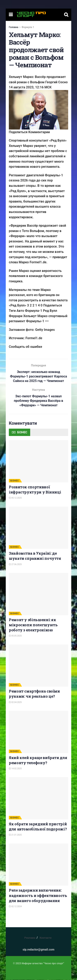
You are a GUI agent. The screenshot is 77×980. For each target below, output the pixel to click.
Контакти (46, 938)
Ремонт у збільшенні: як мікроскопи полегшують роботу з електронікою (33, 625)
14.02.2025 (15, 769)
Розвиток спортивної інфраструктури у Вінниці (35, 490)
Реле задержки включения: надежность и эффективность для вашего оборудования (38, 896)
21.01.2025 (15, 835)
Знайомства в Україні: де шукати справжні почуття (35, 556)
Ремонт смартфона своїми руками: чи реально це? (34, 694)
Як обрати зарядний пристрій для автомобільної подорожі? (38, 827)
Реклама (30, 938)
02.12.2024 (15, 907)
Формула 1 (28, 27)
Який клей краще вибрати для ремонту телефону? (38, 760)
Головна (14, 27)
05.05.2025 (15, 636)
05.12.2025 (15, 498)
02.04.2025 (15, 702)
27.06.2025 (15, 565)
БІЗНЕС (15, 481)
